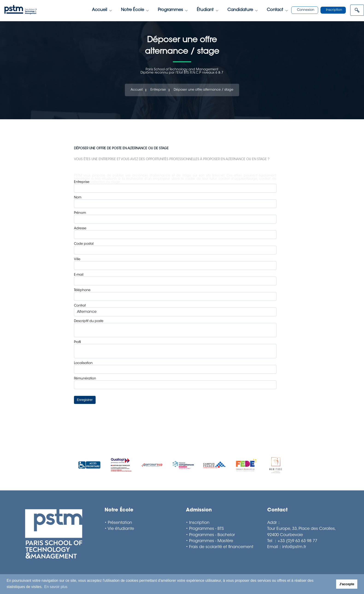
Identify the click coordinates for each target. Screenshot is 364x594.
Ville (77, 260)
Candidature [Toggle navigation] (242, 10)
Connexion (306, 10)
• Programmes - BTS (205, 529)
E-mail (79, 275)
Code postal (84, 244)
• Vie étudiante (119, 529)
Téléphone (82, 290)
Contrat (80, 306)
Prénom (80, 213)
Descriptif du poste (89, 321)
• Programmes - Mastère (210, 541)
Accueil (102, 10)
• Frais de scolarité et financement (220, 547)
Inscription (334, 10)
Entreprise (158, 90)
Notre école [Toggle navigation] (135, 10)
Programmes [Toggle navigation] (173, 10)
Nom (78, 198)
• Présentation (118, 523)
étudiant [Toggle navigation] (207, 10)
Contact (277, 10)
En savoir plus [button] (56, 587)
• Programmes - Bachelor (210, 535)
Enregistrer (85, 400)
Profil (77, 342)
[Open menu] (357, 10)
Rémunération (85, 379)
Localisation (83, 363)
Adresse (80, 229)
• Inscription (198, 523)
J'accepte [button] (347, 584)
